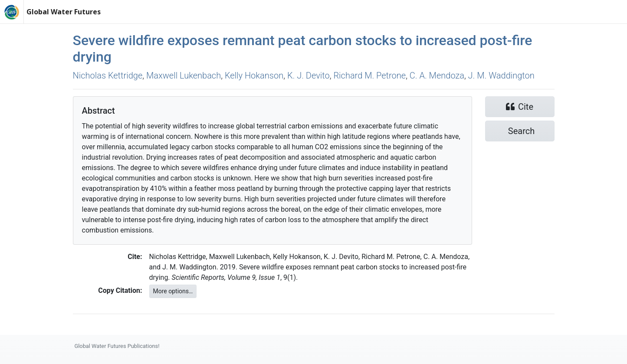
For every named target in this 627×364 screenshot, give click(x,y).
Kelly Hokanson (254, 75)
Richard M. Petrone (369, 75)
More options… (173, 291)
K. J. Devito (309, 75)
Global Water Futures (64, 12)
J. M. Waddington (501, 75)
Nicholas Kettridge (108, 75)
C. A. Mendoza (437, 75)
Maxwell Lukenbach (184, 75)
